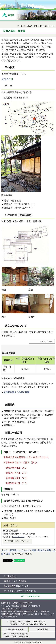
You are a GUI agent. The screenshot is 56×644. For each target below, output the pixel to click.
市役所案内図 (43, 629)
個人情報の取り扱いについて (16, 586)
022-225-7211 (18, 536)
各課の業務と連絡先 (15, 629)
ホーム (5, 550)
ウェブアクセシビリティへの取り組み (20, 591)
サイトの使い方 (11, 576)
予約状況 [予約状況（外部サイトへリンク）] (6, 79)
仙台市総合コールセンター (19, 621)
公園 (8, 554)
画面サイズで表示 (46, 341)
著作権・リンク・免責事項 (15, 581)
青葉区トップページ (20, 550)
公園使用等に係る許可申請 (17, 392)
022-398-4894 (40, 621)
